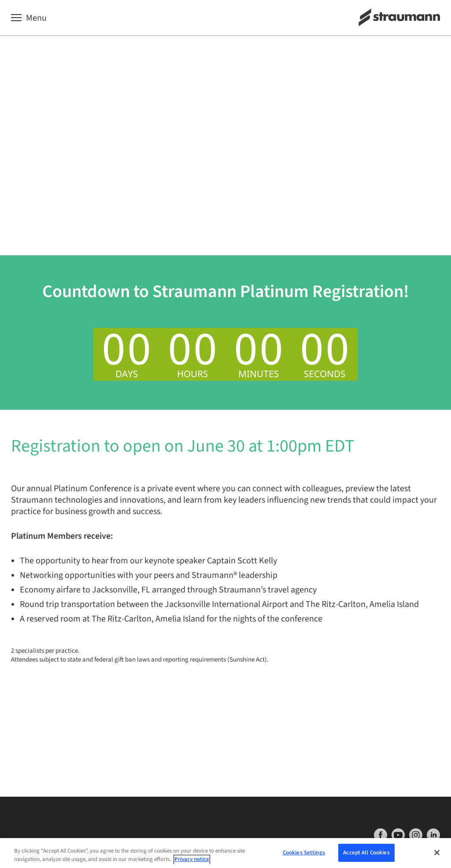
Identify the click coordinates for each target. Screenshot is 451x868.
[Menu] (29, 18)
